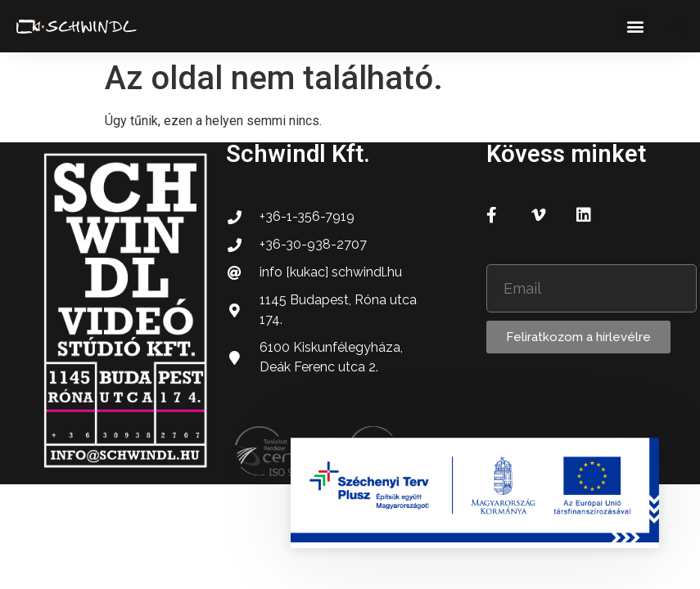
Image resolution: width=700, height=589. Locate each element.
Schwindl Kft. (298, 154)
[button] (635, 27)
